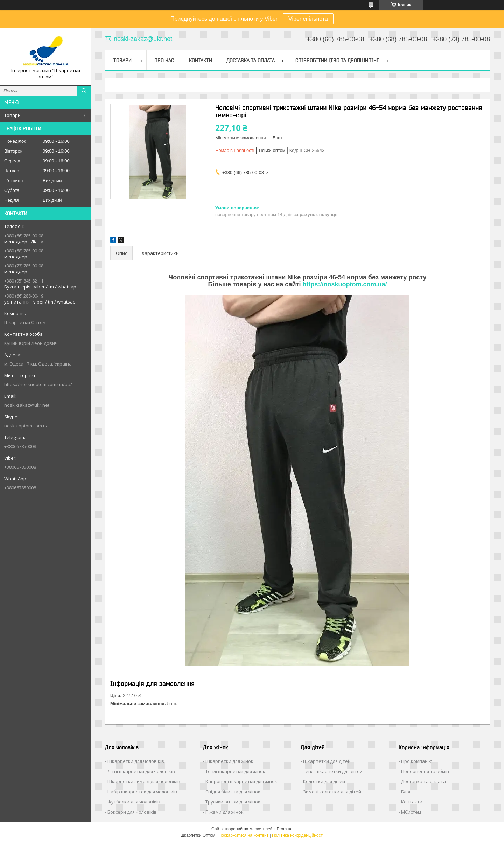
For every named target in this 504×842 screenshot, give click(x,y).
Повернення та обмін (425, 771)
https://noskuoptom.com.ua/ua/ (38, 384)
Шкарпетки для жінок (229, 761)
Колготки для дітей (324, 781)
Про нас (164, 60)
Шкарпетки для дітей (327, 761)
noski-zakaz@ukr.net (27, 405)
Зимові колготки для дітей (332, 792)
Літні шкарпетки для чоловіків (141, 771)
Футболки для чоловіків (134, 802)
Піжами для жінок (225, 812)
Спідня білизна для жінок (233, 792)
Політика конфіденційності (298, 835)
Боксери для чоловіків (132, 812)
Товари (12, 115)
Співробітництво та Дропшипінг (337, 60)
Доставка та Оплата (251, 60)
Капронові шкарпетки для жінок (241, 781)
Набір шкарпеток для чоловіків (142, 792)
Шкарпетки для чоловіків (136, 761)
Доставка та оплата (423, 781)
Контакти (201, 60)
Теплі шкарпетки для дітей (333, 771)
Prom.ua (285, 829)
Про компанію (417, 761)
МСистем (411, 812)
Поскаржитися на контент (244, 835)
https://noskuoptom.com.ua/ (345, 284)
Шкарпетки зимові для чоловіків (144, 781)
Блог (406, 792)
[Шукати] (84, 91)
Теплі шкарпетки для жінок (235, 771)
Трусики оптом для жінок (233, 802)
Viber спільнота (308, 19)
